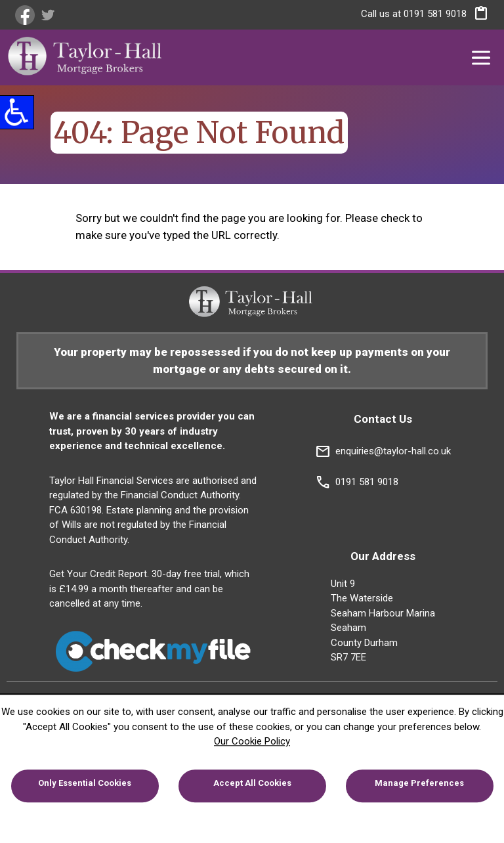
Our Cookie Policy (252, 741)
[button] (478, 16)
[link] (27, 15)
